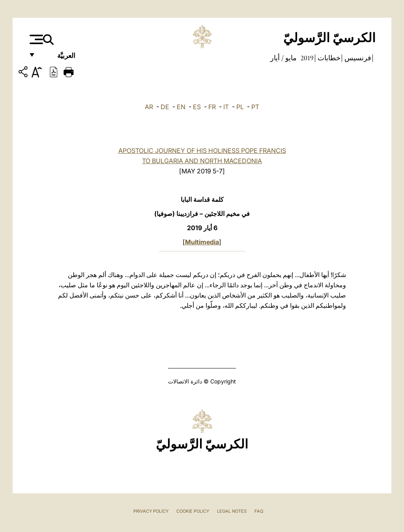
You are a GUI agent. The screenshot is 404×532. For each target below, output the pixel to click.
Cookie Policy (193, 511)
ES (197, 107)
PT (255, 107)
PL (240, 107)
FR (212, 107)
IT (226, 107)
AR (149, 107)
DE (165, 107)
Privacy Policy (151, 511)
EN (181, 107)
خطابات (328, 58)
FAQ (259, 511)
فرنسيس (357, 58)
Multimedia (202, 242)
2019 (306, 58)
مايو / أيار (283, 58)
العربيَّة (58, 58)
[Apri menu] (35, 39)
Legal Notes (232, 511)
